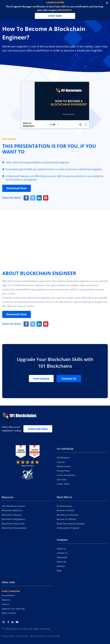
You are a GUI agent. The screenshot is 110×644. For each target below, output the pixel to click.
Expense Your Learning (13, 609)
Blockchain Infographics (14, 519)
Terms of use (53, 636)
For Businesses (64, 506)
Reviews (61, 566)
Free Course (41, 379)
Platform (6, 600)
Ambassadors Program (68, 528)
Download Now (17, 188)
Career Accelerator (66, 475)
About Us (61, 549)
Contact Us (69, 379)
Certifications (63, 458)
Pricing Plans (63, 471)
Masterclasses (64, 466)
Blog (59, 570)
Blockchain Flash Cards (13, 524)
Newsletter (62, 557)
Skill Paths (62, 480)
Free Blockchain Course (13, 506)
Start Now (55, 16)
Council (5, 604)
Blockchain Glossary (12, 515)
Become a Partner (66, 510)
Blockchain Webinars (12, 510)
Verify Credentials (11, 591)
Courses (61, 462)
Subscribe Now (38, 429)
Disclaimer (23, 636)
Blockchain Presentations (14, 528)
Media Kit (62, 562)
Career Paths (63, 484)
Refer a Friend (9, 613)
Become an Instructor (67, 515)
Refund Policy (38, 636)
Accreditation (8, 595)
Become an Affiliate (66, 519)
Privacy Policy (8, 636)
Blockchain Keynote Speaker (71, 524)
